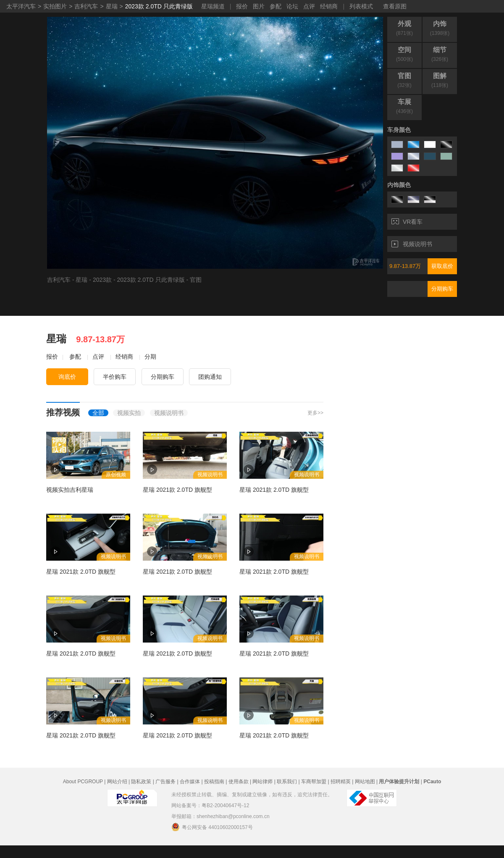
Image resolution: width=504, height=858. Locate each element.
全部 (98, 413)
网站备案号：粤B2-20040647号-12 (210, 806)
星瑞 (112, 6)
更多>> (315, 413)
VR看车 (407, 222)
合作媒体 (190, 782)
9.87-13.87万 (405, 266)
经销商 (329, 6)
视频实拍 (129, 413)
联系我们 (287, 782)
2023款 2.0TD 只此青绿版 (159, 6)
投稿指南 (214, 782)
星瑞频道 (213, 6)
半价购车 (115, 377)
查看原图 (395, 6)
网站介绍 (117, 782)
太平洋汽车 (21, 6)
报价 (242, 6)
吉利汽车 (86, 6)
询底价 (67, 377)
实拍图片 (55, 6)
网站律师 (262, 782)
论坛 (292, 6)
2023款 (102, 280)
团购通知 (210, 377)
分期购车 (442, 289)
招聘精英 (341, 782)
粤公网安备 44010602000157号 (212, 827)
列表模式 (361, 6)
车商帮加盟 (314, 782)
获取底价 (442, 266)
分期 (150, 357)
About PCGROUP (83, 782)
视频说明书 (412, 244)
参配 (276, 6)
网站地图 (365, 782)
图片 (259, 6)
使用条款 (239, 782)
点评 (309, 6)
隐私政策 (141, 782)
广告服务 (165, 782)
